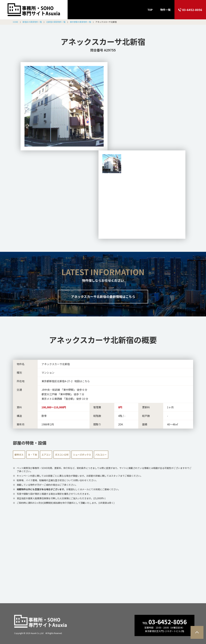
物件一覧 (165, 10)
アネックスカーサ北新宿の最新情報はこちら (103, 297)
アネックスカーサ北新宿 (103, 41)
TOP (150, 10)
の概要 (103, 340)
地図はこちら (82, 381)
